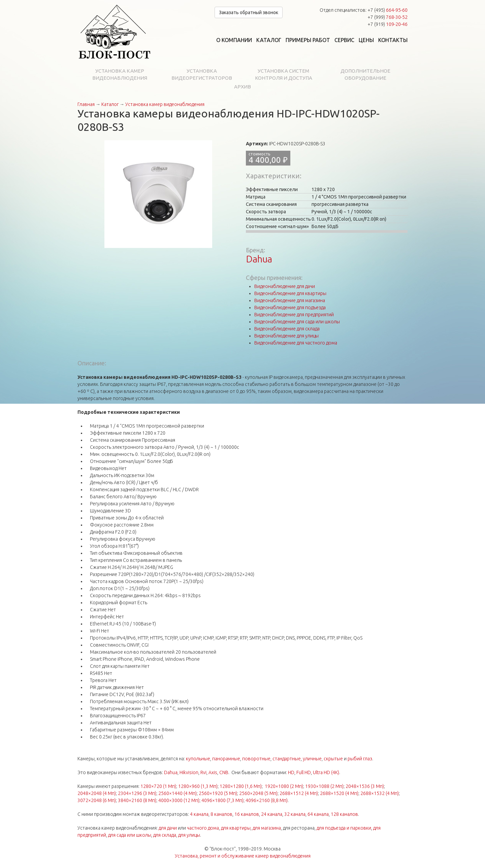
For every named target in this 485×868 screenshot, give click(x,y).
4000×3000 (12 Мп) (179, 800)
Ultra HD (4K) (326, 772)
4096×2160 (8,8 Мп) (267, 800)
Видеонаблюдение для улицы (286, 336)
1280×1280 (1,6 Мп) (241, 786)
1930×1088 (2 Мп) (324, 786)
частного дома (203, 828)
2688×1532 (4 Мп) (380, 793)
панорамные (226, 759)
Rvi (203, 772)
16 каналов (247, 814)
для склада (165, 835)
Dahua (259, 259)
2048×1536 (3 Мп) (365, 786)
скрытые (333, 759)
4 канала (199, 814)
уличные (312, 759)
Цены (366, 40)
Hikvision (189, 772)
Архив (243, 87)
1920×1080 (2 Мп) (284, 786)
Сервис (344, 40)
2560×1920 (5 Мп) (218, 793)
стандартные (287, 759)
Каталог (269, 40)
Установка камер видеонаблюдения (120, 74)
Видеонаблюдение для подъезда (290, 308)
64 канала (318, 814)
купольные (198, 759)
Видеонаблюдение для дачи (285, 286)
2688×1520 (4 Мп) (339, 793)
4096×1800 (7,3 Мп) (222, 800)
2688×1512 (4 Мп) (299, 793)
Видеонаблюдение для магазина (290, 300)
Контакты (393, 40)
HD (291, 772)
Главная (86, 104)
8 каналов (221, 814)
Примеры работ (308, 40)
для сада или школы (130, 835)
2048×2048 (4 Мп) (97, 793)
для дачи (168, 828)
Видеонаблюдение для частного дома (296, 343)
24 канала (272, 814)
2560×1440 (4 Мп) (177, 793)
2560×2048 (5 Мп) (258, 793)
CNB (224, 772)
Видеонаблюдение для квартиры (290, 293)
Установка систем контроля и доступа (284, 74)
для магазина (267, 828)
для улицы (189, 835)
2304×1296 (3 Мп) (137, 793)
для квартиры (236, 828)
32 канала (295, 814)
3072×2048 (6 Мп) (97, 800)
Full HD (304, 772)
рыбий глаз (360, 759)
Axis (213, 772)
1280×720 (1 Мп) (158, 786)
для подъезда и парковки (344, 828)
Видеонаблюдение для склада (287, 329)
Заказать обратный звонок (249, 12)
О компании (234, 40)
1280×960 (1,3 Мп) (198, 786)
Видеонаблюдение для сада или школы (297, 322)
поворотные (256, 759)
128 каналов (344, 814)
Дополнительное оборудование (365, 74)
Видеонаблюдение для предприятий (294, 315)
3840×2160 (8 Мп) (137, 800)
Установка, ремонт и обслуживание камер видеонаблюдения (243, 856)
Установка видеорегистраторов (202, 74)
